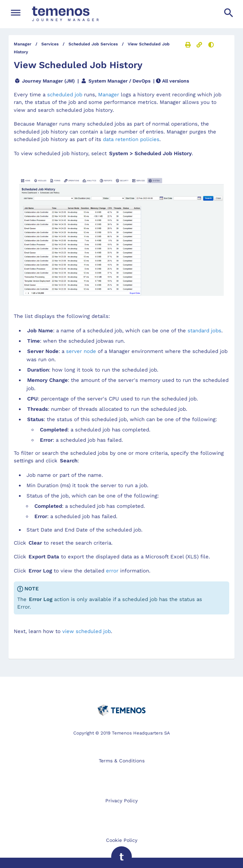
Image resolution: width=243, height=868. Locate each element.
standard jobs (204, 331)
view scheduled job (87, 631)
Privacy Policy (122, 801)
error (112, 571)
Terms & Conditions (122, 761)
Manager (109, 95)
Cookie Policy (122, 840)
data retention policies (131, 139)
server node (81, 351)
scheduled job (65, 95)
